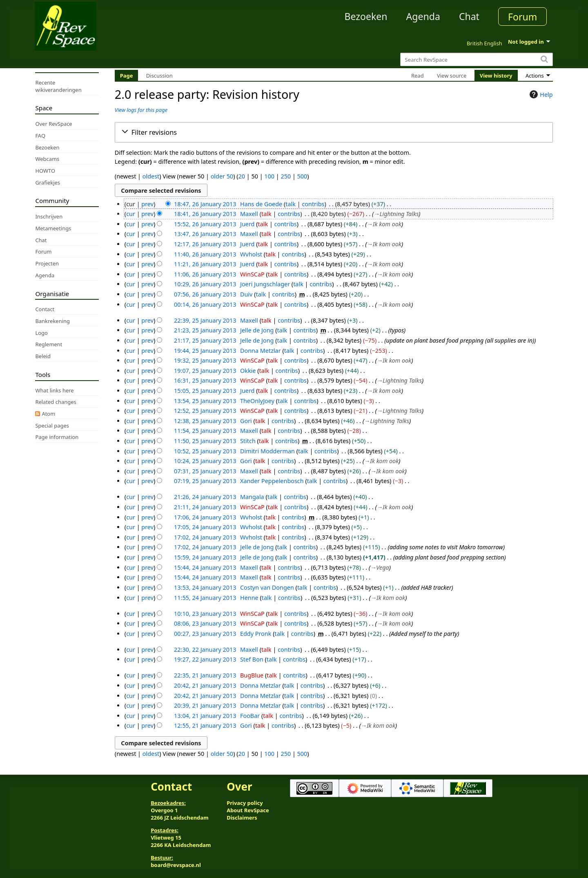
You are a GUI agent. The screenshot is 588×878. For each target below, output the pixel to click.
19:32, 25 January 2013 (205, 360)
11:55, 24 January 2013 (205, 598)
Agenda (423, 16)
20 (242, 176)
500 (302, 176)
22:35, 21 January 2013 (205, 675)
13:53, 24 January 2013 (205, 587)
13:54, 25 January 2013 (205, 401)
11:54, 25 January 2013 (205, 431)
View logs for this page (141, 110)
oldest (151, 176)
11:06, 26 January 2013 (205, 274)
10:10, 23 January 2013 (205, 614)
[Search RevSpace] (476, 59)
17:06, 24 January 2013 (205, 517)
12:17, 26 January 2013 (205, 244)
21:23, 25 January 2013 (205, 330)
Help (540, 94)
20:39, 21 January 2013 (205, 705)
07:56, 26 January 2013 (205, 294)
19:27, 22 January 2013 (205, 659)
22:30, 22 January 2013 (205, 650)
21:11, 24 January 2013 (205, 507)
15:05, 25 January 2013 (205, 391)
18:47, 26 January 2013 (205, 204)
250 (286, 176)
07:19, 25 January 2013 (205, 481)
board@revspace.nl (176, 865)
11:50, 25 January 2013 (205, 441)
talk (291, 204)
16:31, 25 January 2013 (205, 380)
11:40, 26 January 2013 (205, 254)
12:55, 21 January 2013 (205, 725)
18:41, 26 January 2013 (205, 214)
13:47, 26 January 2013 (205, 234)
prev (147, 204)
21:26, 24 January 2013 (205, 497)
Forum (522, 17)
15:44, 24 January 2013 (205, 567)
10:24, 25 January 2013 (205, 461)
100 (269, 176)
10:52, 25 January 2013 (205, 451)
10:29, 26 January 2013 (205, 284)
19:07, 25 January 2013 (205, 371)
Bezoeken (366, 16)
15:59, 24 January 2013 (205, 557)
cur (131, 214)
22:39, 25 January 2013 (205, 320)
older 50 (222, 176)
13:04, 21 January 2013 (205, 716)
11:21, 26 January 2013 (205, 264)
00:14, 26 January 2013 (205, 304)
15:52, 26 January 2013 (205, 224)
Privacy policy (245, 803)
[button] (334, 132)
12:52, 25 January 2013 (205, 411)
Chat (469, 16)
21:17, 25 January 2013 (205, 340)
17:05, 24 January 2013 (205, 527)
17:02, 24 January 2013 (205, 537)
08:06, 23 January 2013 (205, 623)
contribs (313, 204)
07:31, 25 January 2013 (205, 471)
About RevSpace (248, 810)
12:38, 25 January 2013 (205, 421)
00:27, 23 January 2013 (205, 634)
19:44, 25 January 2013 (205, 351)
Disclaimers (242, 818)
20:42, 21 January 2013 (205, 685)
